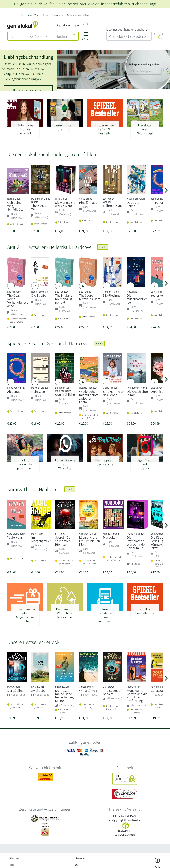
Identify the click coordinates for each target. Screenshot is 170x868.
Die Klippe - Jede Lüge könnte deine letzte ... (160, 543)
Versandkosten (132, 820)
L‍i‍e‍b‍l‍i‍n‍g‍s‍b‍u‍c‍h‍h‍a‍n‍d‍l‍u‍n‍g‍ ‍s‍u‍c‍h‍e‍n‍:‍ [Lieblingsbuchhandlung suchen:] (127, 29)
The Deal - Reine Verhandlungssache (18, 300)
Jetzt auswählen (28, 90)
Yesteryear (158, 295)
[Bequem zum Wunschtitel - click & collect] (65, 612)
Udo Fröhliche (65, 395)
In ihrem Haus (113, 206)
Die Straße (39, 295)
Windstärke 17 (89, 690)
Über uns (79, 858)
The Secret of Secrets (112, 692)
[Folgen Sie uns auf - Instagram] (145, 463)
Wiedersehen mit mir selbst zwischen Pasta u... (89, 397)
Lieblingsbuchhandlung (29, 57)
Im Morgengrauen (41, 539)
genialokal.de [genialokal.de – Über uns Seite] (31, 4)
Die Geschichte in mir (137, 393)
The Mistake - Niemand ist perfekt (64, 299)
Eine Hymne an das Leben (113, 393)
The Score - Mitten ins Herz (90, 297)
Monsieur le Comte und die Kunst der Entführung (137, 696)
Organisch (158, 392)
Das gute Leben (133, 204)
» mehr (103, 247)
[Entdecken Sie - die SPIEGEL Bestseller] (105, 128)
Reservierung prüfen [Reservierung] (78, 15)
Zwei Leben (39, 690)
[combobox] (39, 36)
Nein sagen (39, 392)
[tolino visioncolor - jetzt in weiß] (25, 463)
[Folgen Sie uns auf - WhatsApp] (65, 463)
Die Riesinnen (113, 295)
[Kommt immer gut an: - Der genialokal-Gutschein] (25, 614)
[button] (86, 38)
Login (76, 25)
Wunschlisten (42, 15)
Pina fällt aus (88, 203)
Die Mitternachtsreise (137, 299)
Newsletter (58, 15)
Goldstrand (158, 690)
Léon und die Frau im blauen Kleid (89, 541)
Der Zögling (15, 690)
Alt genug (157, 203)
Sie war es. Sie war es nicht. (65, 204)
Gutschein (26, 15)
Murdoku (109, 537)
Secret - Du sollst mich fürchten (63, 541)
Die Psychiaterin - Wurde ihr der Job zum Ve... (136, 543)
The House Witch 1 (39, 207)
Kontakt (14, 858)
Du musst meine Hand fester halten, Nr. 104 (64, 696)
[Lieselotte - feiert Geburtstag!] (145, 128)
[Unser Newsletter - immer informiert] (105, 614)
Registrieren (63, 25)
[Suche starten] (74, 36)
